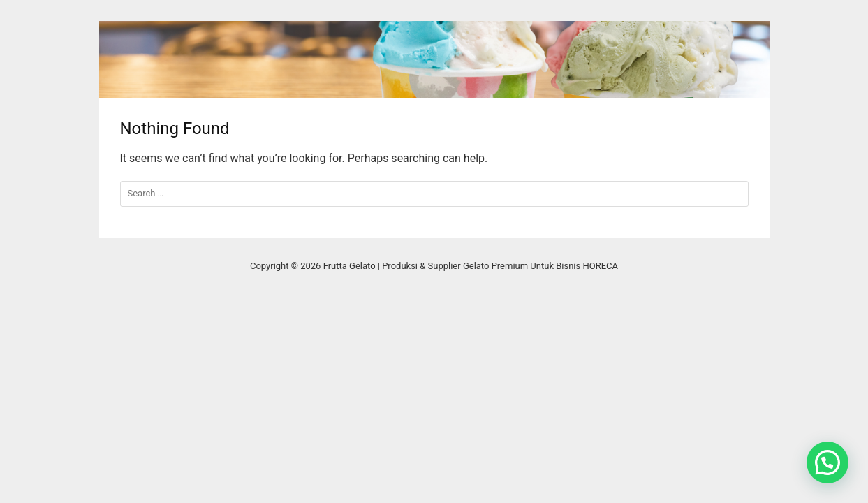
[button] (827, 462)
